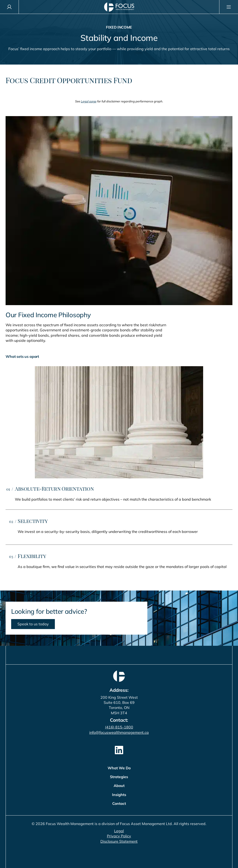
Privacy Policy (119, 836)
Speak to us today (33, 624)
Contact (119, 803)
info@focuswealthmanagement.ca (119, 732)
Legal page (89, 101)
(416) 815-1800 (119, 727)
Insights (119, 795)
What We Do (119, 768)
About (119, 786)
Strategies (119, 777)
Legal (119, 831)
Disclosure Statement (119, 841)
